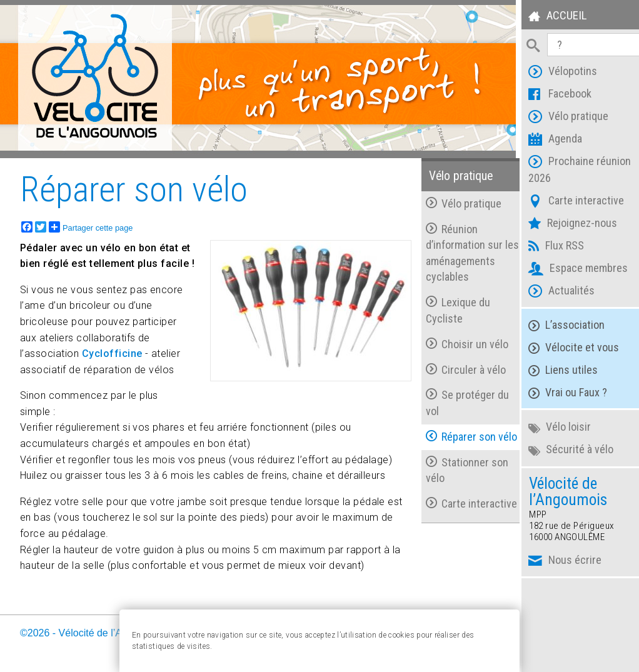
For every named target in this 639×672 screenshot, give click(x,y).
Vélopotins (556, 73)
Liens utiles (556, 370)
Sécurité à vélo (563, 450)
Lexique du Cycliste (452, 310)
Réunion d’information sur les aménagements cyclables (462, 253)
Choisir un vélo (461, 344)
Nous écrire (558, 562)
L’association (559, 325)
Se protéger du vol (461, 403)
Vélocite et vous (566, 348)
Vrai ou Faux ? (560, 393)
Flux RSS (549, 247)
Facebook (553, 95)
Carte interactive (569, 202)
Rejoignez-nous (566, 225)
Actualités (554, 292)
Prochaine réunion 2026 (572, 169)
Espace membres (571, 270)
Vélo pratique (561, 118)
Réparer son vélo (465, 436)
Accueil (550, 17)
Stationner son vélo (461, 470)
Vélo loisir (552, 427)
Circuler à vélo (460, 369)
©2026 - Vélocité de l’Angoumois (93, 632)
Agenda (548, 140)
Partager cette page (91, 226)
